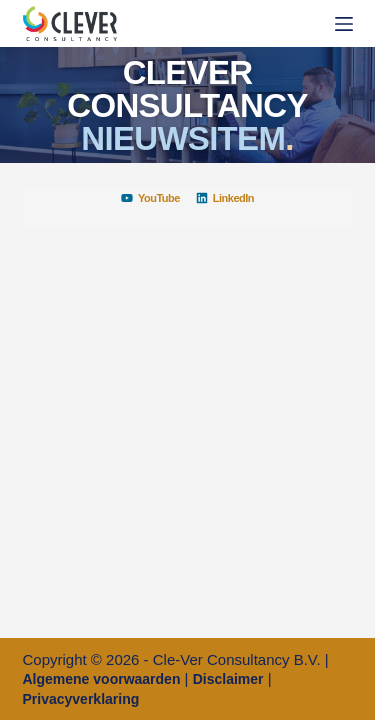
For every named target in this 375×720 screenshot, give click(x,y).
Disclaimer (228, 679)
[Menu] (344, 24)
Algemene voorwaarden (102, 679)
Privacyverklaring (81, 699)
